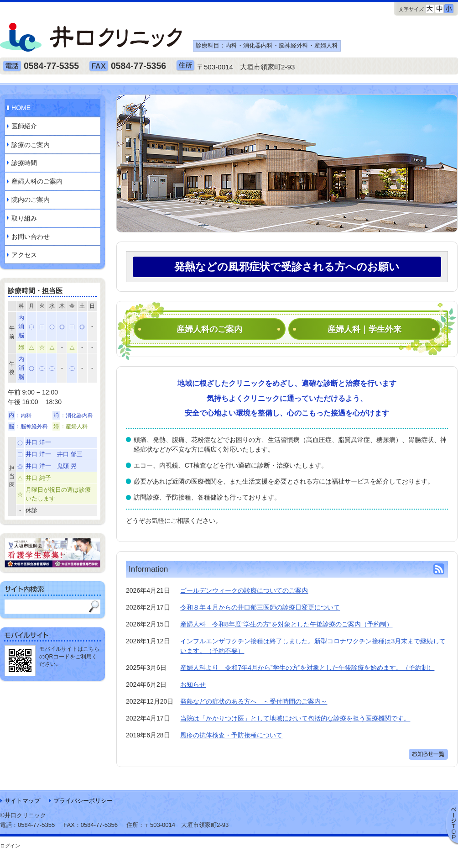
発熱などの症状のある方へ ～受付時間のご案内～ (254, 701)
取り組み (24, 218)
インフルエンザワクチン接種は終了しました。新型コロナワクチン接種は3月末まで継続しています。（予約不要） (313, 646)
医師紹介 (24, 126)
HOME (21, 108)
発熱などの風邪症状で (287, 267)
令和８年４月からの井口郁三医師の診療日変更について (260, 607)
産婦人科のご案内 (209, 329)
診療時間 (24, 163)
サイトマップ (22, 801)
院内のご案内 (31, 200)
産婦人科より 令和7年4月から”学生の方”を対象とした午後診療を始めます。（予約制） (307, 668)
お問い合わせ (31, 237)
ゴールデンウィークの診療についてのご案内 (244, 590)
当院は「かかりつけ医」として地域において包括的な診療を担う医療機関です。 (295, 718)
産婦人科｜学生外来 (364, 329)
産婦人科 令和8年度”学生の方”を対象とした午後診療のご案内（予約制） (286, 624)
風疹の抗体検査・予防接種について (231, 735)
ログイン (10, 846)
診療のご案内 (31, 145)
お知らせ (193, 684)
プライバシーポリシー (83, 801)
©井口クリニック (23, 815)
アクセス (24, 255)
